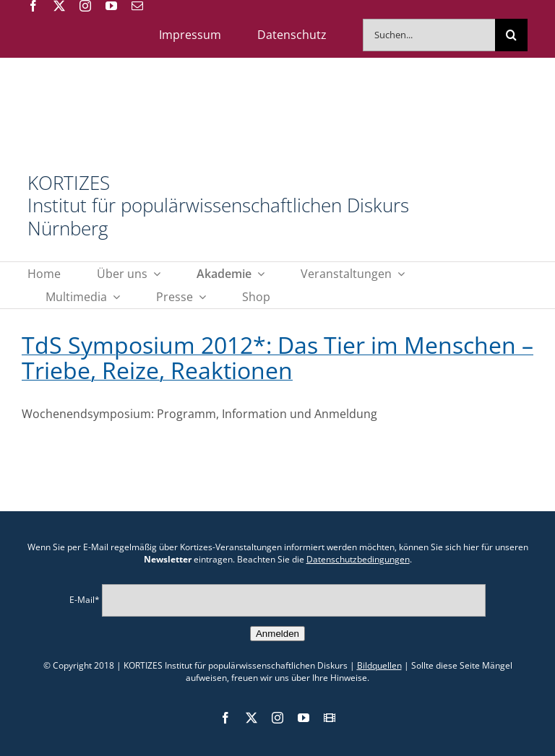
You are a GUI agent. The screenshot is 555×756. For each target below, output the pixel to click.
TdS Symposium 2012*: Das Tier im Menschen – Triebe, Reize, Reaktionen (277, 357)
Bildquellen (379, 665)
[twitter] (59, 6)
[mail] (137, 6)
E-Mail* (85, 600)
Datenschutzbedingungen (358, 559)
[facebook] (33, 6)
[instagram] (85, 6)
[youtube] (111, 6)
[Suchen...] (429, 35)
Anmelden (277, 634)
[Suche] (511, 35)
